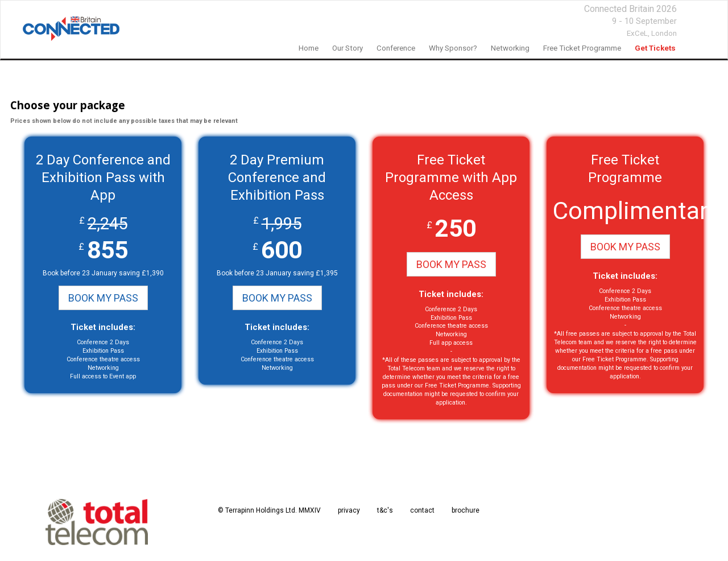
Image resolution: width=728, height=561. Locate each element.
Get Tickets (655, 48)
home (309, 48)
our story (348, 48)
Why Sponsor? (453, 48)
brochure (466, 510)
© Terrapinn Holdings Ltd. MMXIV (269, 510)
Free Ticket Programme (582, 48)
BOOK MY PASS (103, 298)
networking (510, 48)
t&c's (385, 510)
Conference (396, 48)
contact (422, 510)
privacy (349, 510)
